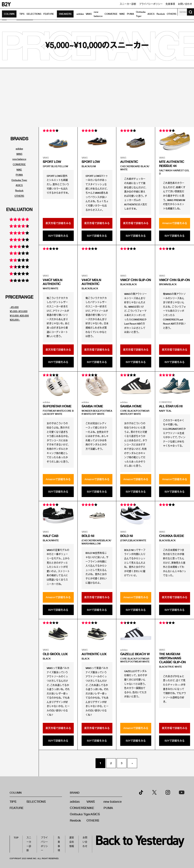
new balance (112, 801)
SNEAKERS (65, 14)
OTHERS (172, 14)
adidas (80, 14)
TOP (16, 838)
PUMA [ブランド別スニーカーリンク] (19, 175)
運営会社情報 (72, 842)
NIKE (122, 14)
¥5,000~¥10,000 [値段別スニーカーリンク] (19, 311)
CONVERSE (111, 14)
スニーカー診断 (128, 4)
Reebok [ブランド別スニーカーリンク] (19, 190)
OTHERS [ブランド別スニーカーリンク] (19, 196)
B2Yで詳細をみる (58, 236)
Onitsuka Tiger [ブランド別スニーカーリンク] (19, 180)
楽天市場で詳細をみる (58, 223)
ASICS (151, 14)
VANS (89, 14)
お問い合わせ (185, 4)
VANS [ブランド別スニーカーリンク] (19, 154)
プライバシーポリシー (151, 4)
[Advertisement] (97, 98)
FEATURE (49, 14)
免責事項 (170, 4)
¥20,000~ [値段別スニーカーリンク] (15, 320)
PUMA (130, 14)
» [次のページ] (132, 763)
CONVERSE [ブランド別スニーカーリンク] (19, 164)
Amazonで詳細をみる (175, 223)
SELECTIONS (34, 14)
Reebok (161, 14)
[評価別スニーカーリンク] (19, 220)
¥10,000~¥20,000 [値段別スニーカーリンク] (19, 316)
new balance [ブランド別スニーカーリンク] (19, 159)
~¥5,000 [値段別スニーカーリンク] (14, 307)
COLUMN (9, 14)
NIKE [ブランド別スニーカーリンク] (19, 170)
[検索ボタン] (190, 12)
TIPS (22, 14)
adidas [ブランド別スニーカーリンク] (19, 149)
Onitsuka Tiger (80, 814)
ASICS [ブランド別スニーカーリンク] (19, 185)
